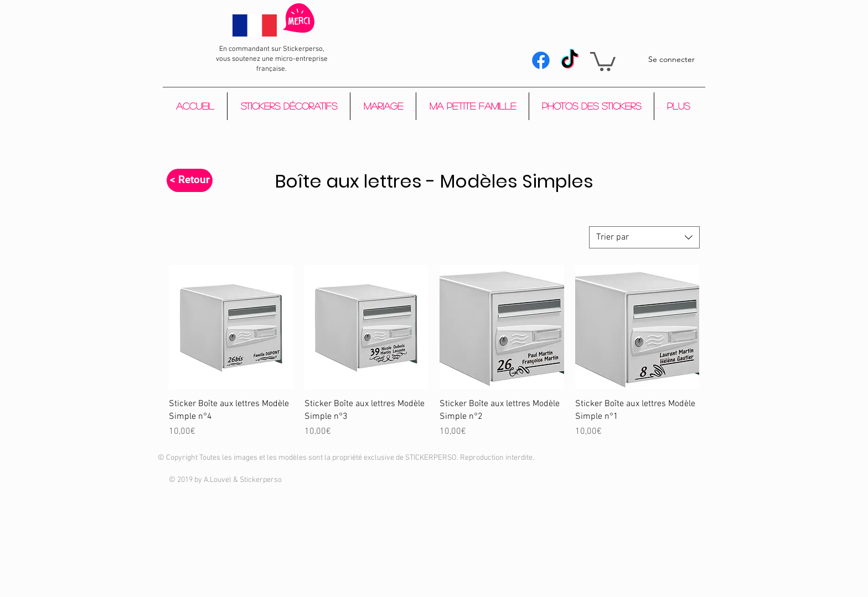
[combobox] (644, 237)
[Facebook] (541, 60)
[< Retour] (190, 180)
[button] (603, 61)
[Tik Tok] (570, 60)
